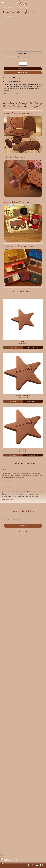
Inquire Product (23, 73)
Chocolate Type (9, 56)
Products (10, 7)
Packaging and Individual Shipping (20, 246)
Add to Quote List (23, 69)
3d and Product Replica (15, 157)
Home (5, 7)
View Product (13, 347)
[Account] (37, 865)
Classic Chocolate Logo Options (18, 113)
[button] (3, 2)
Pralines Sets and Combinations (18, 202)
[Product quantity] (23, 64)
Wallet (9, 53)
